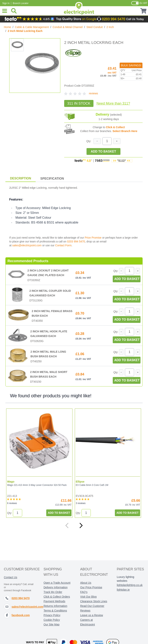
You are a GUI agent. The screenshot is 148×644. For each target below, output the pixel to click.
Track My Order (53, 592)
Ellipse (80, 482)
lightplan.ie (123, 590)
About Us (86, 583)
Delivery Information (56, 587)
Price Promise (93, 238)
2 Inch (110, 27)
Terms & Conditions (55, 611)
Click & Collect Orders (57, 597)
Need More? (113, 103)
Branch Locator (21, 3)
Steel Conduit (95, 27)
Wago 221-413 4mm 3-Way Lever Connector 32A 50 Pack (37, 485)
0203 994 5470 (76, 241)
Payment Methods (54, 601)
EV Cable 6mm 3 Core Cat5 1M (92, 485)
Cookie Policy (52, 620)
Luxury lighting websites (125, 579)
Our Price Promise (91, 587)
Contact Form (63, 245)
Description (21, 178)
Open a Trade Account (57, 583)
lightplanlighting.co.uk (130, 585)
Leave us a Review (92, 615)
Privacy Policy (52, 615)
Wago (11, 482)
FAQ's (84, 592)
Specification (52, 179)
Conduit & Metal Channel (68, 27)
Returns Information (55, 606)
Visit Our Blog (88, 597)
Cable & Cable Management (32, 27)
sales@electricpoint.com (27, 245)
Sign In (6, 3)
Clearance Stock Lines (94, 601)
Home (7, 27)
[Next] (81, 525)
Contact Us (11, 577)
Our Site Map (51, 624)
